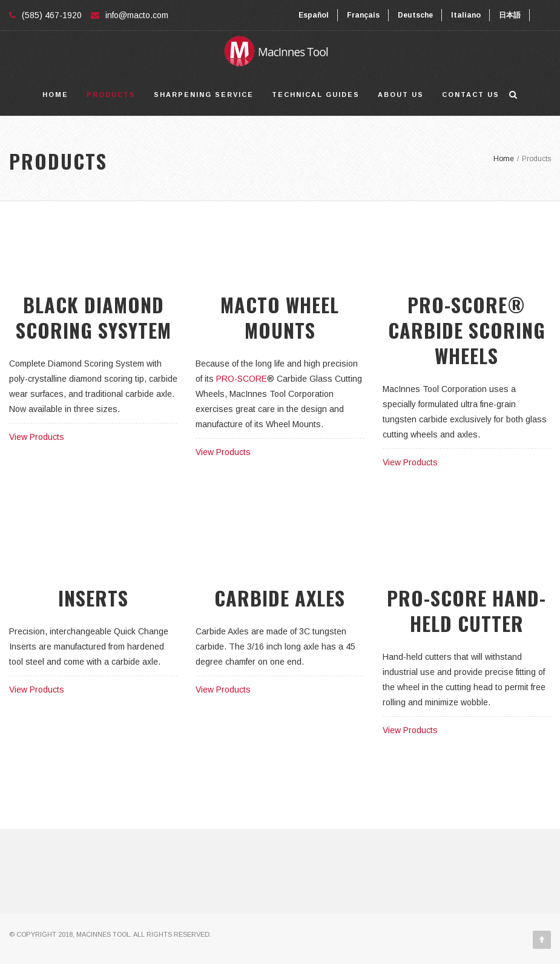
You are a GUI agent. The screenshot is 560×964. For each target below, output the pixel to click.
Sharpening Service (204, 95)
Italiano (466, 15)
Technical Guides (316, 95)
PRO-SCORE (242, 379)
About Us (401, 95)
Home (55, 95)
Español (314, 15)
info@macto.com (137, 15)
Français (363, 15)
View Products (37, 437)
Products (111, 95)
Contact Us (471, 95)
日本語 (510, 15)
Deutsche (415, 15)
